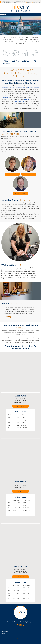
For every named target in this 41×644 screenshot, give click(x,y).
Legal (6, 639)
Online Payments (36, 3)
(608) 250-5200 (6, 637)
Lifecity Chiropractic (33, 88)
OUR (16, 61)
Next (38, 313)
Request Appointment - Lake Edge (8, 3)
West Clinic (6, 98)
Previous (3, 313)
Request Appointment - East (7, 1)
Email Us (29, 3)
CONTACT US (20, 406)
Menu (3, 15)
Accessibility (15, 639)
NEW (25, 61)
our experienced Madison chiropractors (14, 88)
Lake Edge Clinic (19, 101)
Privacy (10, 639)
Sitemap (3, 641)
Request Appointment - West (21, 1)
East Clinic (27, 100)
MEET (6, 62)
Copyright (2, 639)
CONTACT (35, 61)
